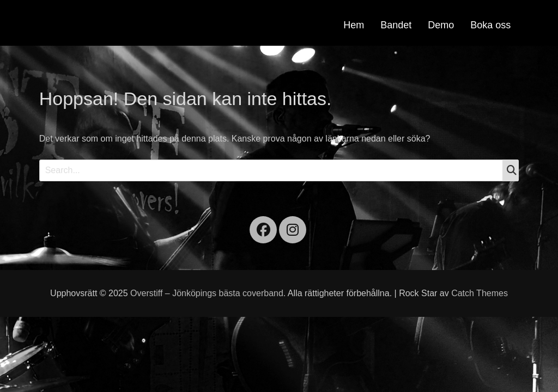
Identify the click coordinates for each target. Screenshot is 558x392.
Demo (441, 25)
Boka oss (490, 25)
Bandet (396, 25)
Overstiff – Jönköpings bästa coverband (207, 293)
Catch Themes (480, 293)
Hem (354, 25)
